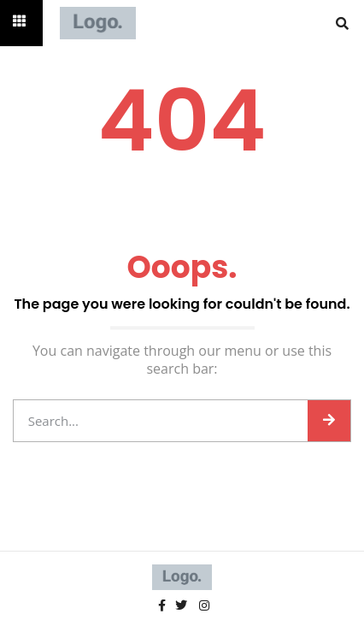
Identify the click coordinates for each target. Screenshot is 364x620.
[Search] (329, 421)
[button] (343, 23)
